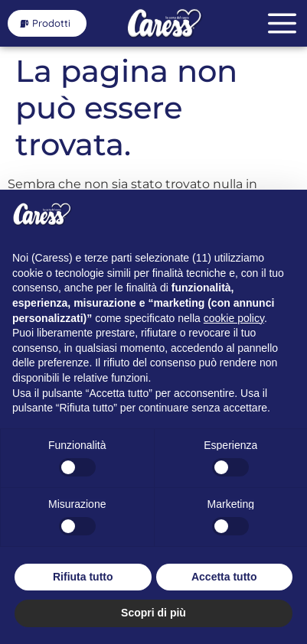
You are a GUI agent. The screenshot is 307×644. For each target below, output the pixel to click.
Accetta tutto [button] (224, 577)
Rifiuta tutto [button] (83, 577)
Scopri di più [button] (153, 613)
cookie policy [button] (234, 318)
